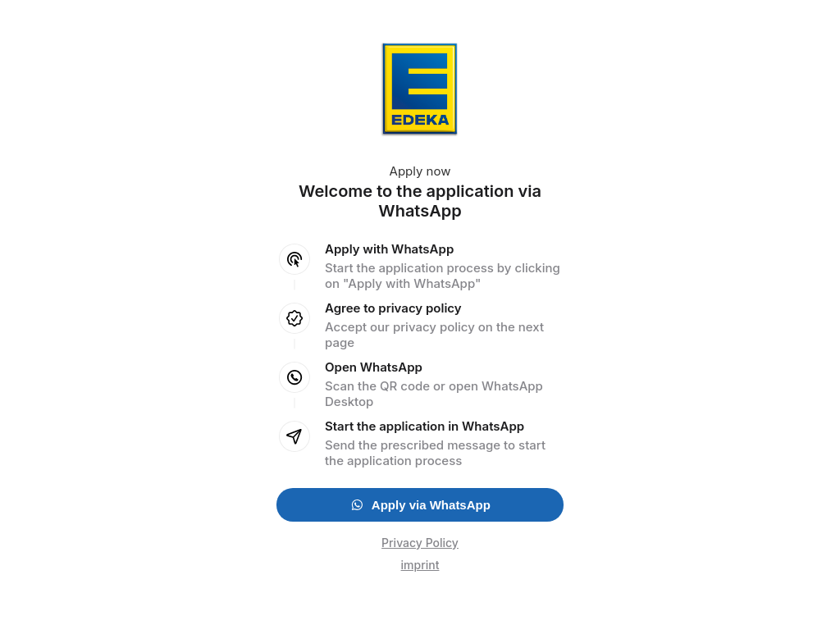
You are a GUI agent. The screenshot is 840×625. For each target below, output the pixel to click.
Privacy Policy (420, 543)
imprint (420, 565)
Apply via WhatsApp (420, 505)
